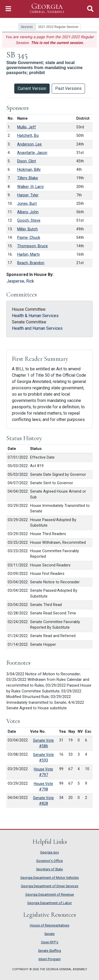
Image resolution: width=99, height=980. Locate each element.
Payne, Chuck (29, 238)
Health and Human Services (37, 328)
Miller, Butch (27, 229)
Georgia (47, 8)
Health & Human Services (35, 316)
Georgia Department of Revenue (50, 894)
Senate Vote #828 (43, 801)
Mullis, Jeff (27, 127)
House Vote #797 (43, 772)
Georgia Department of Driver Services (50, 886)
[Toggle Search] (90, 9)
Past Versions (68, 88)
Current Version (32, 88)
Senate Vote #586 (43, 743)
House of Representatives (50, 925)
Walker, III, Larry (30, 187)
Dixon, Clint (27, 161)
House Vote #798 (43, 786)
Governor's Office (49, 861)
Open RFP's (50, 942)
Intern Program (50, 959)
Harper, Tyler (28, 195)
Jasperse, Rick (20, 281)
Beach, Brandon (31, 263)
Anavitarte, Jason (32, 153)
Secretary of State (49, 869)
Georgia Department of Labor (49, 903)
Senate (49, 934)
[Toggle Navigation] (8, 9)
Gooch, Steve (29, 220)
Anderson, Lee (29, 144)
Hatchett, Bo (28, 136)
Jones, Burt (27, 204)
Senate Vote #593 (43, 757)
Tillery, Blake (28, 178)
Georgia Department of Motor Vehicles (50, 878)
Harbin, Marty (29, 254)
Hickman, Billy (29, 170)
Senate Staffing (49, 951)
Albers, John (28, 212)
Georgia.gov (49, 852)
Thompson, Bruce (32, 246)
